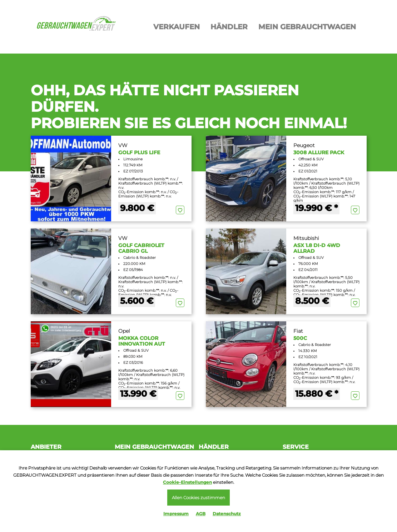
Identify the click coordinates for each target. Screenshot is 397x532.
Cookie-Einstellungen (187, 482)
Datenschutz (227, 514)
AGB (201, 514)
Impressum (176, 514)
